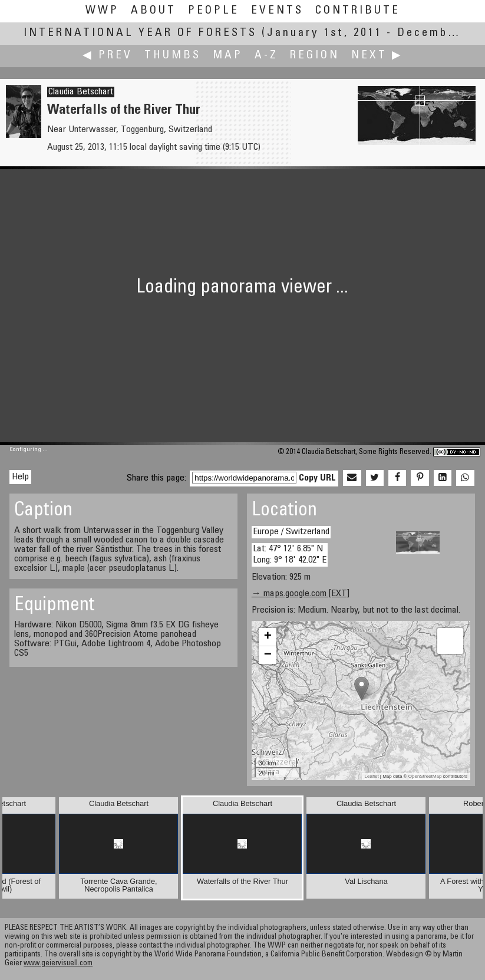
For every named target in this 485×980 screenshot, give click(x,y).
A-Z (266, 56)
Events (277, 11)
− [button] (268, 655)
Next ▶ (377, 56)
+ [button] (268, 637)
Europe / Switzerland (291, 532)
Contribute (358, 11)
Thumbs (173, 56)
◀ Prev (108, 56)
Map (228, 56)
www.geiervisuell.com (58, 964)
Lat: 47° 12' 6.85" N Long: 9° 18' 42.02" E (290, 555)
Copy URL (317, 478)
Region (315, 56)
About (154, 11)
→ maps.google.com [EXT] (301, 594)
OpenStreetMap (425, 776)
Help (20, 477)
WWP (102, 11)
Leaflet (372, 776)
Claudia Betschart (81, 92)
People (214, 11)
